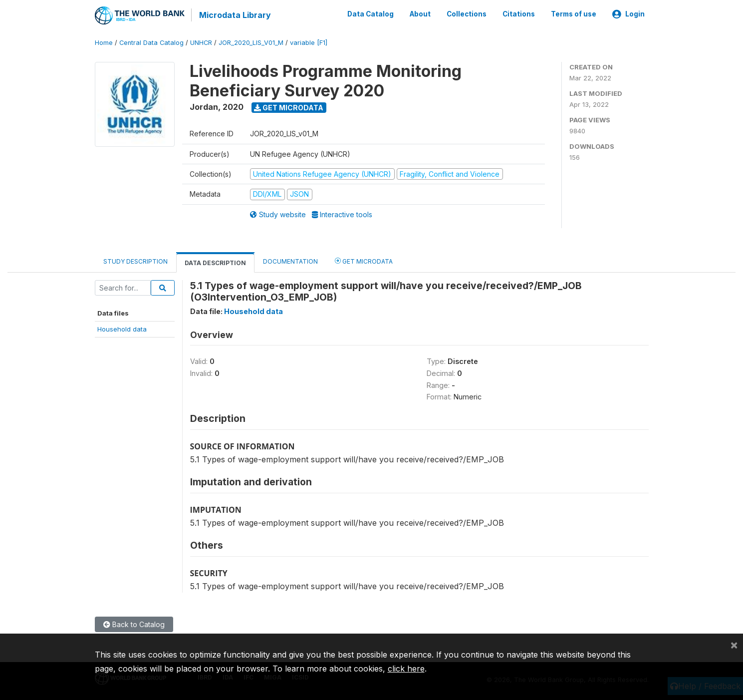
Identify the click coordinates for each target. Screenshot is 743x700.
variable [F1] (309, 42)
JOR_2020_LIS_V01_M (251, 42)
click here (406, 669)
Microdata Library (235, 15)
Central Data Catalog (151, 42)
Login (628, 14)
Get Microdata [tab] (364, 260)
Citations (519, 14)
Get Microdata (289, 107)
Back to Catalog (134, 624)
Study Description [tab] (135, 260)
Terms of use (574, 14)
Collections (467, 14)
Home (104, 42)
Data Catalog (371, 14)
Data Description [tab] (215, 262)
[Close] (734, 645)
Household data (122, 329)
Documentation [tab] (290, 260)
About (420, 14)
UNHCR (201, 42)
